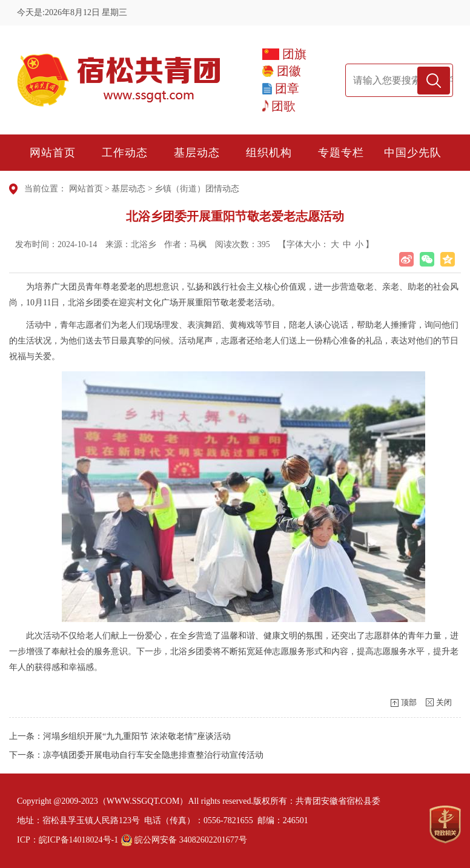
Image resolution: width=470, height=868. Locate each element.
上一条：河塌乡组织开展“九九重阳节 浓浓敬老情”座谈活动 (120, 736)
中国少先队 (413, 153)
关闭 (444, 702)
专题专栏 (341, 153)
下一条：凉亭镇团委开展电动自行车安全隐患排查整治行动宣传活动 (136, 755)
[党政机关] (445, 824)
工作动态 (125, 153)
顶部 (409, 702)
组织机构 (269, 153)
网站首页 (53, 153)
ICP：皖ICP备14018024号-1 (68, 840)
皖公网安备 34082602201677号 (184, 840)
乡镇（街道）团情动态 (197, 189)
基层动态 (197, 153)
